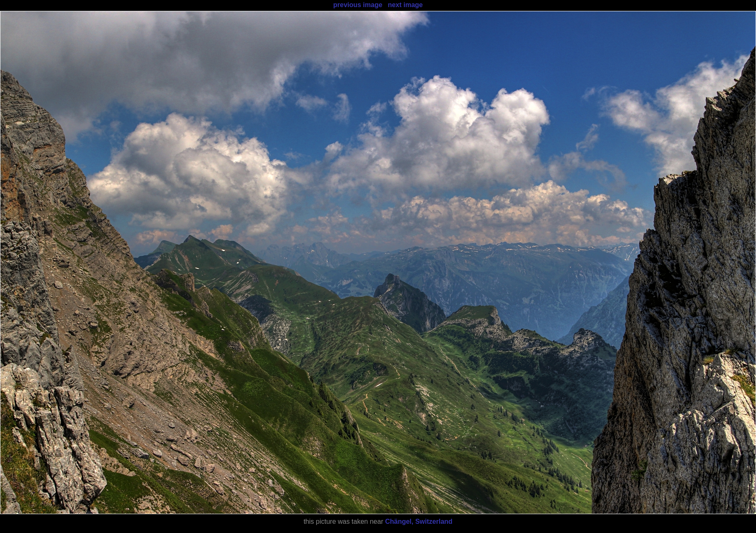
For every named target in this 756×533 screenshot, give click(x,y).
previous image (358, 5)
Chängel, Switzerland (419, 521)
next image (405, 5)
